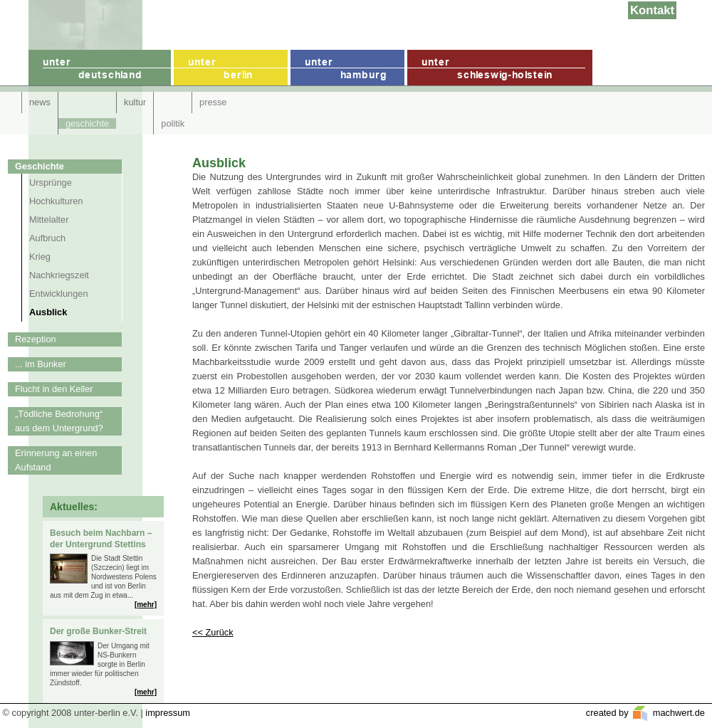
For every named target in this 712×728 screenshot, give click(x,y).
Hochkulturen (56, 201)
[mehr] (146, 605)
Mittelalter (49, 220)
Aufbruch (47, 238)
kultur (135, 102)
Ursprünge (51, 183)
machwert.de (677, 713)
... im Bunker (41, 364)
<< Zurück (213, 632)
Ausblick (48, 312)
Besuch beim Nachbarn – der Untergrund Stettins (101, 539)
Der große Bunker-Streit (98, 631)
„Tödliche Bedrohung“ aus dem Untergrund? (59, 421)
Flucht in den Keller (54, 389)
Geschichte (40, 166)
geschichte (87, 123)
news (40, 102)
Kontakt (652, 10)
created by (608, 713)
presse (213, 102)
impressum (168, 713)
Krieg (40, 257)
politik (173, 123)
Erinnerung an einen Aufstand (56, 460)
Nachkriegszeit (59, 275)
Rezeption (36, 339)
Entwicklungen (59, 294)
